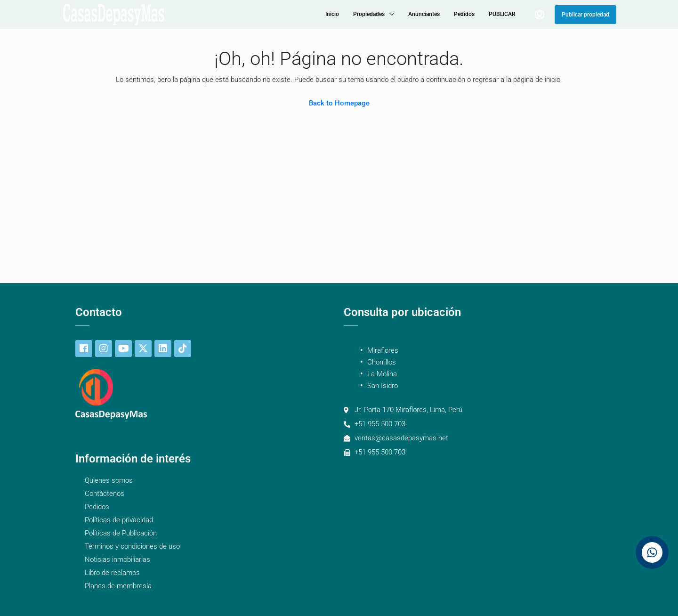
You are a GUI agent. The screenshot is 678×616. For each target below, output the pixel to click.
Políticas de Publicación (121, 533)
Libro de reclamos (112, 573)
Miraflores (383, 350)
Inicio (332, 14)
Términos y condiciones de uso (132, 546)
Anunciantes (424, 14)
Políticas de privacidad (119, 520)
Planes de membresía (118, 586)
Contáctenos (105, 494)
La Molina (382, 374)
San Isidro (383, 386)
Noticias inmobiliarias (117, 559)
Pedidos (464, 14)
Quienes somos (109, 480)
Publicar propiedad (585, 15)
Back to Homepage (339, 103)
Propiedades (369, 14)
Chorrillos (382, 362)
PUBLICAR (502, 14)
